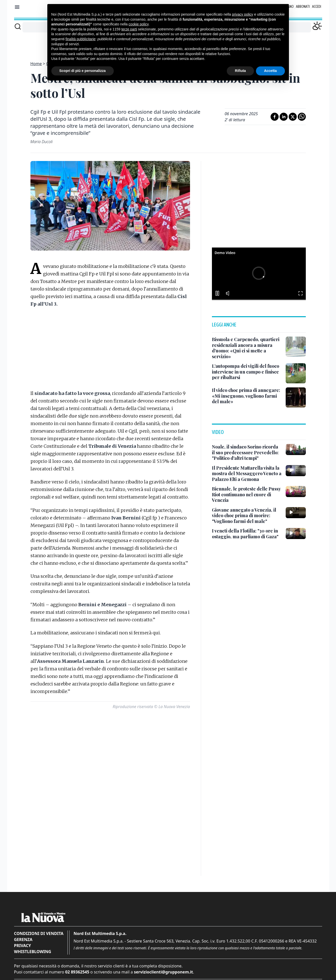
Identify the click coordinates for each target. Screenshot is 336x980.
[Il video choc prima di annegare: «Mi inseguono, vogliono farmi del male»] (247, 396)
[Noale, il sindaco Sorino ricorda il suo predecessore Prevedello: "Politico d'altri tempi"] (247, 453)
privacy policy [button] (243, 11)
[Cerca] (18, 26)
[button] (259, 273)
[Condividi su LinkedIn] (284, 117)
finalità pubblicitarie (80, 35)
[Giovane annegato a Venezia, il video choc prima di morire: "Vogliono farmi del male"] (247, 516)
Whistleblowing (33, 952)
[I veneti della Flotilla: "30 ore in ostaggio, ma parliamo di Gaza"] (247, 534)
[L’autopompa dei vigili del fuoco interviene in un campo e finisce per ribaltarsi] (247, 372)
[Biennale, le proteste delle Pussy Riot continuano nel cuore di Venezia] (247, 495)
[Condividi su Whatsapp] (302, 117)
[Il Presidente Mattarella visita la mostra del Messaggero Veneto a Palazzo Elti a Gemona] (247, 474)
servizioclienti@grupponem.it (163, 972)
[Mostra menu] (17, 7)
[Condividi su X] (293, 117)
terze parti (129, 26)
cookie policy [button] (139, 21)
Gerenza (23, 940)
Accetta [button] (270, 67)
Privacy (23, 946)
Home (36, 64)
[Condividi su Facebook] (275, 117)
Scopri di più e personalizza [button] (83, 67)
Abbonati (303, 7)
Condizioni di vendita (39, 933)
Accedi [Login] (317, 7)
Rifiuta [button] (240, 67)
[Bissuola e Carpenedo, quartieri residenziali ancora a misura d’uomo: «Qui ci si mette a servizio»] (247, 348)
